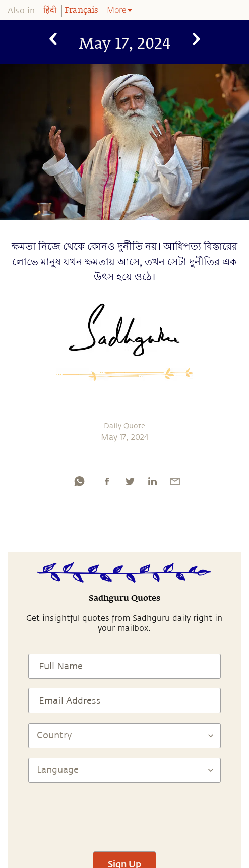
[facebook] (107, 481)
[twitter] (130, 481)
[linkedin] (152, 481)
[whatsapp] (79, 481)
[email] (175, 481)
